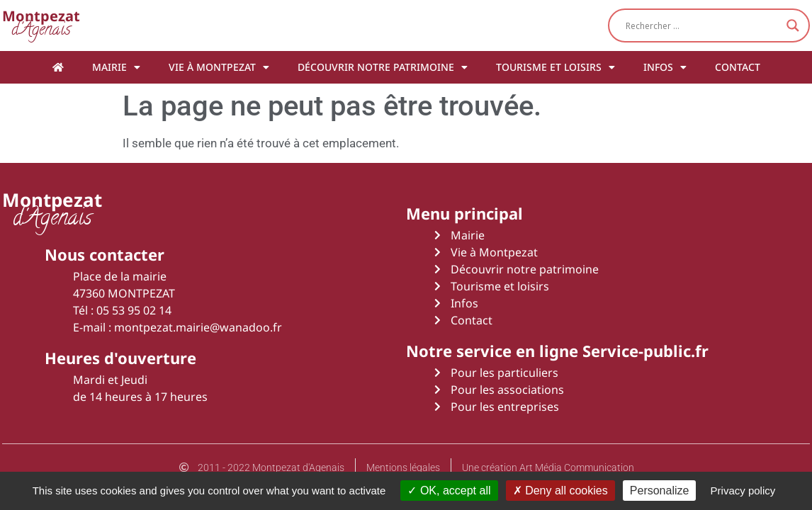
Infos (665, 67)
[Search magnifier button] (793, 25)
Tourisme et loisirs (556, 67)
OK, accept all (449, 491)
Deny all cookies (560, 491)
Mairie (116, 67)
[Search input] (703, 25)
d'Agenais (41, 25)
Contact (738, 67)
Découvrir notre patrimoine (383, 67)
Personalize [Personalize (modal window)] (660, 491)
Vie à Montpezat (219, 67)
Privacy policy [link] (743, 491)
